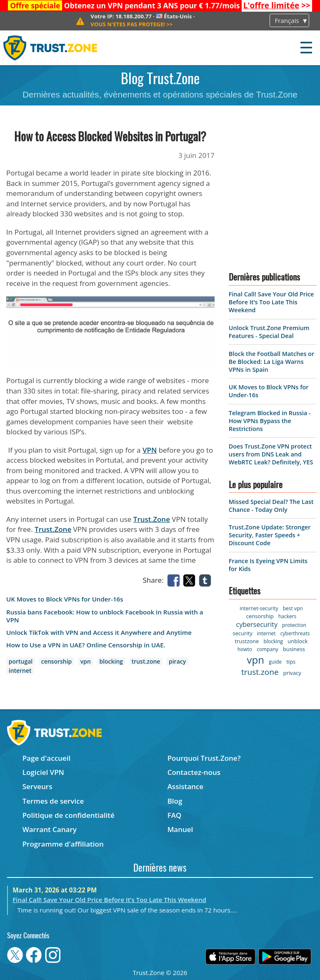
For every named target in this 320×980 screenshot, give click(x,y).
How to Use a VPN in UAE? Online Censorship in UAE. (86, 645)
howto (245, 649)
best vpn (293, 608)
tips (291, 662)
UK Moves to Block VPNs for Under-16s (65, 599)
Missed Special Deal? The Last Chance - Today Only (271, 506)
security (242, 633)
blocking (111, 661)
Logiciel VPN (43, 772)
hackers (287, 616)
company (267, 649)
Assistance (185, 786)
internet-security (259, 608)
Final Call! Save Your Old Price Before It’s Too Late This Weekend (271, 302)
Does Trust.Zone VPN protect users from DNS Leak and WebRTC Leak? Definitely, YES (271, 454)
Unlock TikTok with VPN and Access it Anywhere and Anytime (99, 633)
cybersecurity (257, 624)
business (294, 649)
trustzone (247, 641)
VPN (150, 450)
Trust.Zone (152, 519)
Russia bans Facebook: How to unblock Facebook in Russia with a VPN (105, 616)
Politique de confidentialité (69, 815)
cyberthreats (295, 633)
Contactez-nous (194, 772)
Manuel (180, 829)
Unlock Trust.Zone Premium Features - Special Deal (269, 332)
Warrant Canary (50, 829)
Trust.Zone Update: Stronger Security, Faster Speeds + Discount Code (270, 535)
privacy (292, 673)
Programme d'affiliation (63, 844)
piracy (177, 661)
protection (294, 625)
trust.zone (146, 661)
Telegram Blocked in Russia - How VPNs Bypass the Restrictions (270, 421)
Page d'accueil (46, 758)
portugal (21, 661)
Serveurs (37, 786)
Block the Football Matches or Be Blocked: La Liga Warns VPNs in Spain (271, 362)
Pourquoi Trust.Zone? (204, 758)
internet (20, 670)
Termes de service (53, 801)
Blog (175, 801)
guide (275, 662)
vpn (86, 661)
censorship (56, 661)
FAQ (175, 815)
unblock (297, 641)
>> (277, 5)
